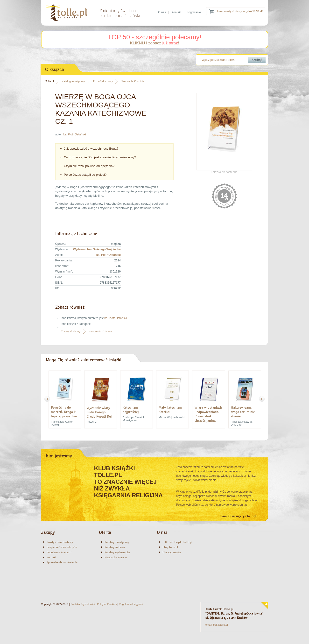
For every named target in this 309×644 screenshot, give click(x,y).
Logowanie (194, 12)
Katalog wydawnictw (117, 552)
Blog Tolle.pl (170, 547)
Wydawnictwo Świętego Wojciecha (97, 249)
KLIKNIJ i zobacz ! (154, 43)
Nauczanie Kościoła (132, 81)
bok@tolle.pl (221, 625)
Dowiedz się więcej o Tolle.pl (240, 516)
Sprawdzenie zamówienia (62, 562)
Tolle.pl (50, 81)
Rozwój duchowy (103, 81)
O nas (162, 12)
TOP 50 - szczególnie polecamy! (154, 37)
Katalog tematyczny (73, 81)
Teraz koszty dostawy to (240, 11)
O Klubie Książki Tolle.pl (177, 542)
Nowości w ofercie (116, 557)
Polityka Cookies (107, 604)
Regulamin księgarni (59, 552)
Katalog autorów (115, 547)
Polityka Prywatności (83, 604)
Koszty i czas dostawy (60, 542)
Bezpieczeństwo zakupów (62, 547)
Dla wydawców (172, 552)
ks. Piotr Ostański (75, 134)
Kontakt (176, 12)
